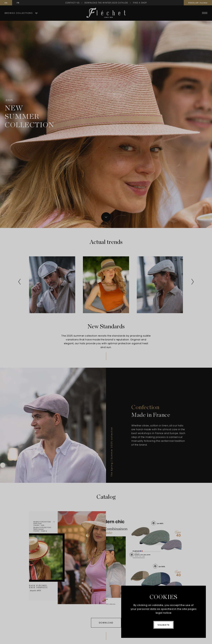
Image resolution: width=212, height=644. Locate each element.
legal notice (164, 613)
